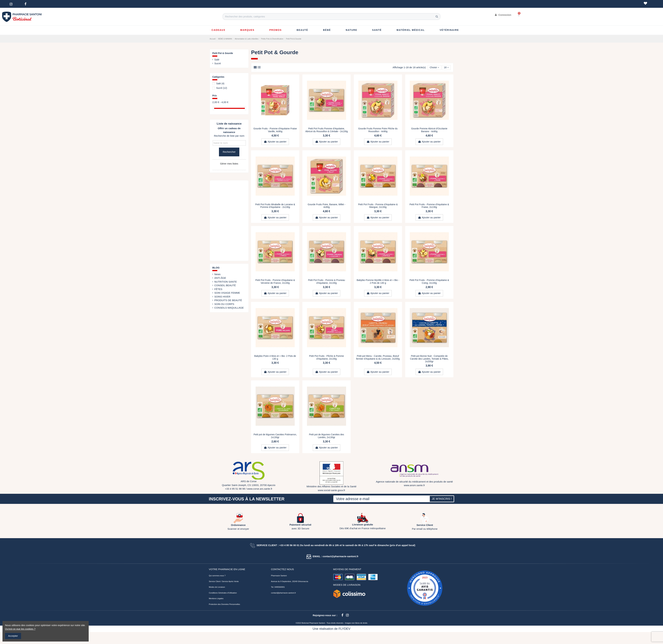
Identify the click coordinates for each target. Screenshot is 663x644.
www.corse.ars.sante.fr (260, 489)
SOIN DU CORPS (224, 304)
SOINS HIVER (222, 297)
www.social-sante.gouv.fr (332, 491)
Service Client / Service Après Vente (224, 582)
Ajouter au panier (275, 142)
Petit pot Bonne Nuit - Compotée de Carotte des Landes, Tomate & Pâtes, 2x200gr (429, 359)
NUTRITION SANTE (226, 282)
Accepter (13, 636)
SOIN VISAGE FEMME (227, 293)
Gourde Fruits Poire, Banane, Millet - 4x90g (326, 206)
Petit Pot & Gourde (223, 53)
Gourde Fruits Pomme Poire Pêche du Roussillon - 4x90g (378, 130)
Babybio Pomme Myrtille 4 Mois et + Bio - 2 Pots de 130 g (378, 282)
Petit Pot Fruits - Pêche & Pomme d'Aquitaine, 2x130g (326, 358)
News (217, 274)
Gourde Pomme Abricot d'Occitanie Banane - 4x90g (429, 130)
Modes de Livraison (217, 587)
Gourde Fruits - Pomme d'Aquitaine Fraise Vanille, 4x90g (275, 130)
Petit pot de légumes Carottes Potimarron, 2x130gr (275, 436)
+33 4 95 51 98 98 (235, 489)
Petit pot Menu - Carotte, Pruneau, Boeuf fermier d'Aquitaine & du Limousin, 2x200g (378, 358)
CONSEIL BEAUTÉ (225, 285)
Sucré (218, 63)
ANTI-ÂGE (220, 278)
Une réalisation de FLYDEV (331, 629)
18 (446, 67)
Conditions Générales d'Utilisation (223, 593)
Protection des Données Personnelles (224, 605)
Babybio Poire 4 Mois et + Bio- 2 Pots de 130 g (275, 358)
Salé (217, 60)
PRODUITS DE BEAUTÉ (228, 300)
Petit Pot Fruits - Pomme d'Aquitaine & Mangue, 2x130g (378, 206)
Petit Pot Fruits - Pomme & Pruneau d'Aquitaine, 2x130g (327, 282)
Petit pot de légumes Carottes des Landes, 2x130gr (327, 436)
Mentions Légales (216, 599)
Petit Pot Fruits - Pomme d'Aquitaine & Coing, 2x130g (429, 282)
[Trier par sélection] (433, 68)
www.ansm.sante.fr (414, 486)
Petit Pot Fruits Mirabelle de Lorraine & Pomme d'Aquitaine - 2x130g (275, 206)
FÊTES (218, 289)
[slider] (213, 108)
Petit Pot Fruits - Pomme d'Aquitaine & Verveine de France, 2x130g (275, 282)
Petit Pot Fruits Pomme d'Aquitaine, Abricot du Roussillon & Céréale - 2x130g (327, 130)
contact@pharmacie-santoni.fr (283, 593)
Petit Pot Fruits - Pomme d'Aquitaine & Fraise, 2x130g (429, 206)
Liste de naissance (229, 124)
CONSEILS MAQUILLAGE (229, 308)
